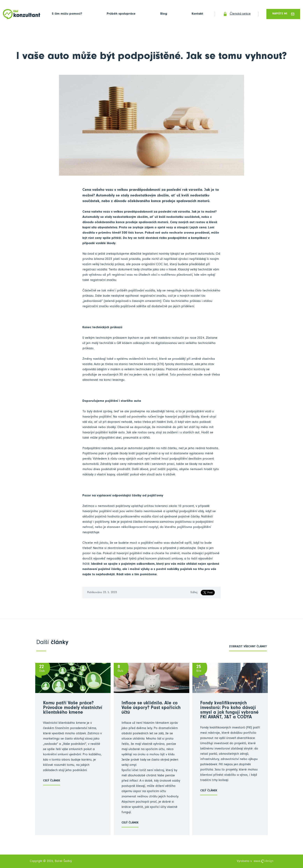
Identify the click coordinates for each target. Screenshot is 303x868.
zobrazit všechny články (248, 647)
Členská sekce (237, 14)
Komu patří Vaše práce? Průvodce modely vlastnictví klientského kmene (73, 708)
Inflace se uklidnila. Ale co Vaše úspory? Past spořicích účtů (151, 708)
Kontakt (197, 14)
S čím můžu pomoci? (67, 14)
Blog (164, 14)
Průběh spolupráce (121, 14)
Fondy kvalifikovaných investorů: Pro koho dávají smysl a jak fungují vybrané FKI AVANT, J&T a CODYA (229, 711)
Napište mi (283, 14)
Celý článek (52, 781)
